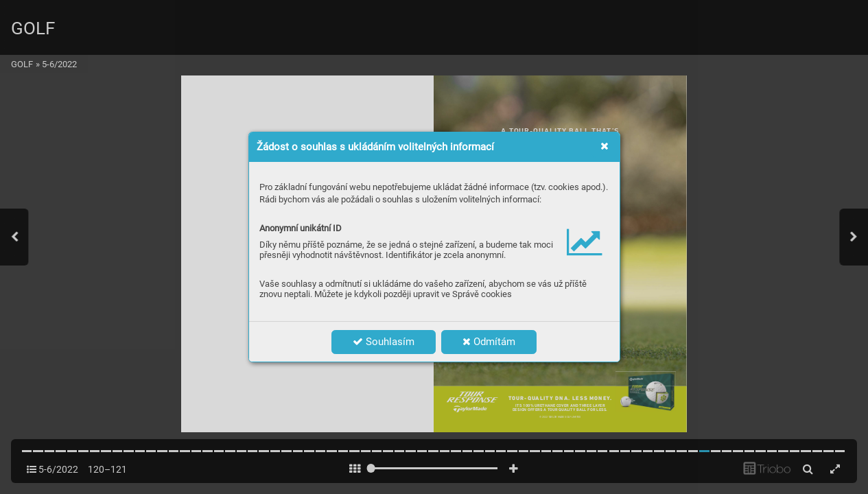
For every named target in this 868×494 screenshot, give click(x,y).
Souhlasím (384, 342)
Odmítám (489, 342)
